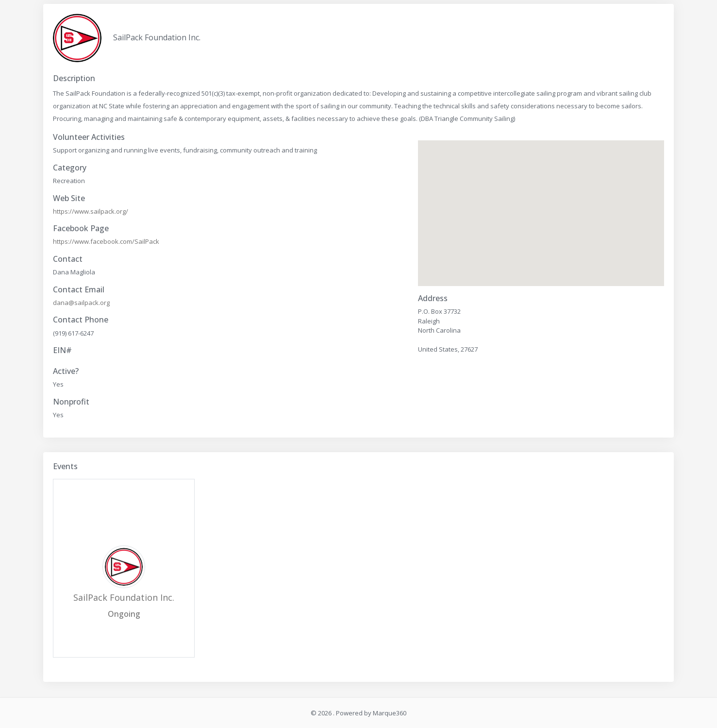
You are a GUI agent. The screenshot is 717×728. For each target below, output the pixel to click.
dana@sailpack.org (81, 303)
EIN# (62, 350)
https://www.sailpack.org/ (91, 211)
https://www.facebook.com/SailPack (106, 241)
